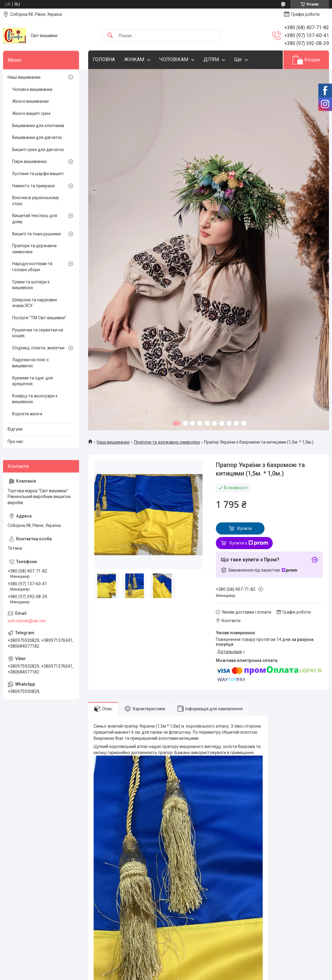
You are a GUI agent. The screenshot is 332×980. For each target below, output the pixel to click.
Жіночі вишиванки (30, 101)
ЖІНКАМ (134, 59)
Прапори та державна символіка (167, 442)
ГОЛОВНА (104, 59)
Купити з (249, 543)
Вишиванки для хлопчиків (38, 126)
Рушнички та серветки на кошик (38, 333)
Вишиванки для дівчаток (37, 137)
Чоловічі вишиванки (32, 89)
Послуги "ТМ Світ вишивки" (39, 318)
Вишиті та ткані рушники (36, 234)
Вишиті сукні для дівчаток (38, 150)
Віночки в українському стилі (36, 201)
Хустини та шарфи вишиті (38, 174)
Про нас (15, 442)
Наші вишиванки (113, 442)
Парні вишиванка (29, 161)
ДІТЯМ (211, 59)
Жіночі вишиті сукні (31, 113)
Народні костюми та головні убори (32, 267)
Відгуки (15, 429)
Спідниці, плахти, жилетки (38, 348)
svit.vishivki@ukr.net (27, 621)
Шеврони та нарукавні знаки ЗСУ (35, 303)
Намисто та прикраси (33, 186)
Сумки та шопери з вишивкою (31, 285)
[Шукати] (110, 36)
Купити (245, 528)
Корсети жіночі (27, 414)
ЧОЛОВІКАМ (174, 59)
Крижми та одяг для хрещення (33, 381)
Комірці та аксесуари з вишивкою (35, 399)
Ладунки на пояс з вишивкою (30, 363)
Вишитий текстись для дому (35, 219)
